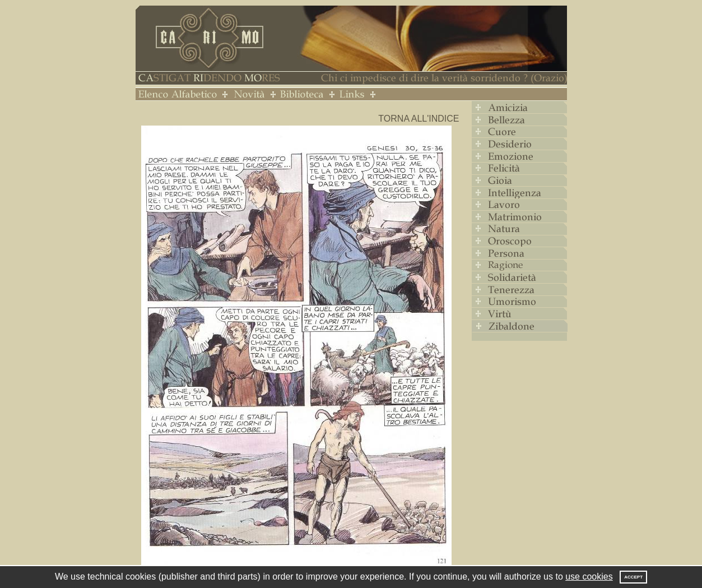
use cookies (589, 577)
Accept (633, 577)
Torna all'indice (419, 119)
